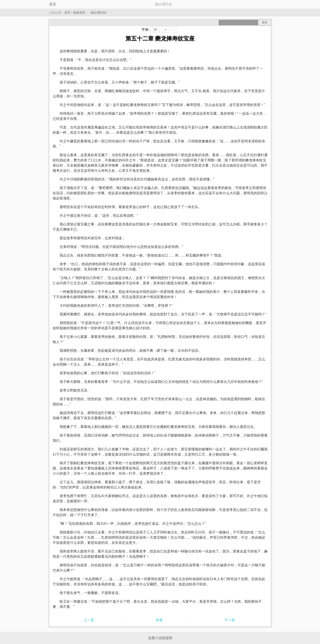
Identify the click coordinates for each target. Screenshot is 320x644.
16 (155, 30)
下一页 (230, 620)
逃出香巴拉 (99, 13)
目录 (159, 620)
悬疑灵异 (79, 13)
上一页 (89, 620)
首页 (53, 4)
